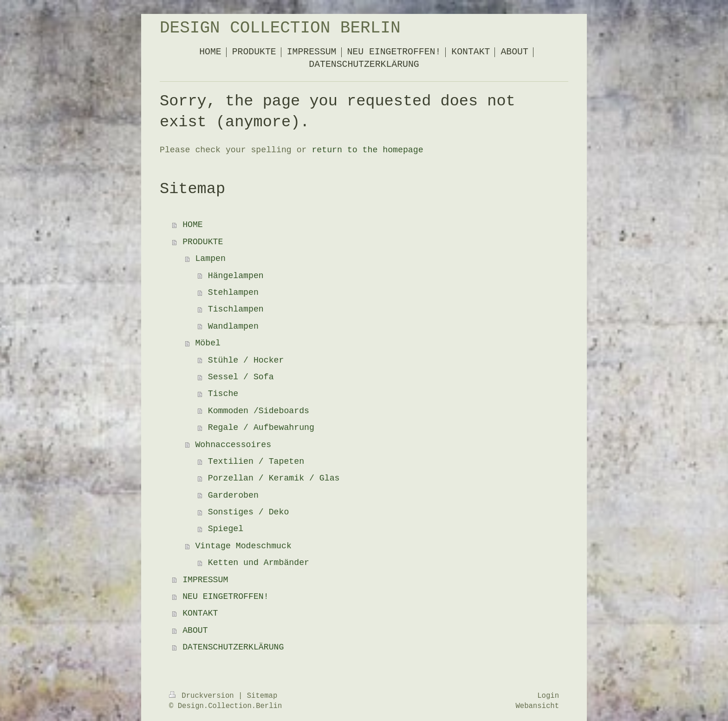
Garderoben (233, 495)
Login (548, 696)
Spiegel (226, 529)
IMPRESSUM (205, 580)
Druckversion (204, 696)
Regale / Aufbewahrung (261, 428)
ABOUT (195, 630)
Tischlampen (236, 309)
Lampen (210, 259)
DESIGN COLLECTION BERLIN (280, 28)
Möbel (208, 343)
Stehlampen (233, 292)
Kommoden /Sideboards (259, 411)
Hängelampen (236, 276)
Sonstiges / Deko (249, 512)
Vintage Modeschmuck (243, 546)
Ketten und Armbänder (259, 563)
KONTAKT (200, 613)
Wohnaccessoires (233, 445)
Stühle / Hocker (246, 360)
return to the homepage (367, 150)
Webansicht (537, 706)
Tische (223, 394)
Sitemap (262, 696)
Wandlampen (233, 326)
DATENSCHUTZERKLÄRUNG (233, 647)
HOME (193, 225)
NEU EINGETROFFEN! (226, 597)
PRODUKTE (203, 242)
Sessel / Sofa (241, 377)
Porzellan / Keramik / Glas (274, 478)
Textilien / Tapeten (256, 461)
